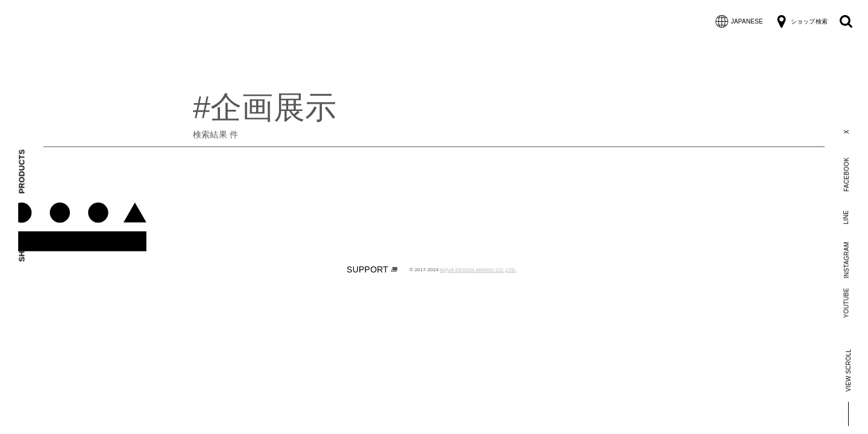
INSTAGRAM (846, 260)
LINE (846, 217)
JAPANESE (739, 21)
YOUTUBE (847, 303)
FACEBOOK (846, 175)
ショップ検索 (801, 21)
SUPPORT (372, 269)
